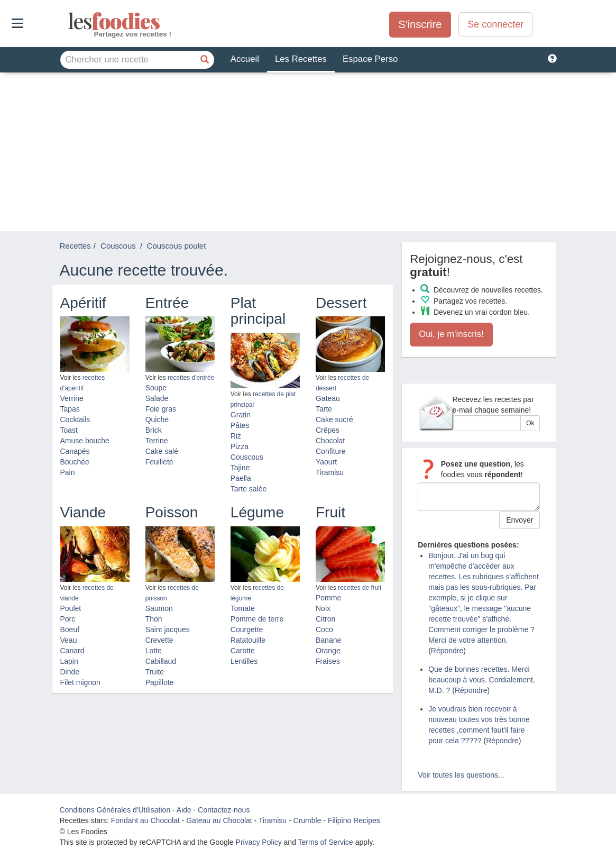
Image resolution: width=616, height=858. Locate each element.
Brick (154, 430)
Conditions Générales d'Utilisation (115, 810)
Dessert (341, 303)
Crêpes (328, 430)
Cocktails (75, 419)
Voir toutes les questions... (461, 775)
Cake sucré (334, 419)
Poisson (172, 512)
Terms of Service (326, 842)
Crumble (307, 820)
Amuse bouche (85, 441)
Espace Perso (370, 59)
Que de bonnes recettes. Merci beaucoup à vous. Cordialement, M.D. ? (482, 680)
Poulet (71, 608)
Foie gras (161, 409)
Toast (69, 430)
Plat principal (258, 311)
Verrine (72, 398)
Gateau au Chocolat (219, 820)
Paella (241, 478)
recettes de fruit (360, 588)
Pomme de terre (257, 619)
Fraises (328, 661)
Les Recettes (301, 59)
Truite (155, 672)
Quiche (157, 419)
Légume (257, 512)
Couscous (247, 457)
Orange (328, 651)
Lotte (154, 651)
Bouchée (75, 462)
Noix (323, 608)
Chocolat (330, 441)
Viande (83, 512)
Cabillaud (161, 661)
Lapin (69, 661)
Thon (154, 619)
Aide (184, 810)
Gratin (241, 415)
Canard (72, 651)
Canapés (75, 451)
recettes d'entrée (191, 378)
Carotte (243, 651)
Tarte (324, 409)
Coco (324, 629)
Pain (68, 472)
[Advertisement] (308, 152)
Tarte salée (249, 489)
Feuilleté (159, 462)
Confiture (331, 451)
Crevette (159, 640)
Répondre (447, 651)
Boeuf (70, 629)
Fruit (330, 512)
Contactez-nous (224, 810)
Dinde (70, 672)
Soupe (156, 388)
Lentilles (244, 661)
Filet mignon (80, 682)
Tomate (243, 608)
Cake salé (162, 451)
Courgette (247, 629)
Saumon (159, 608)
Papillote (160, 682)
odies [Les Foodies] (69, 21)
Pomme (328, 598)
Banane (328, 640)
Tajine (240, 468)
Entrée (167, 303)
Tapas (70, 409)
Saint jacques (168, 629)
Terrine (157, 441)
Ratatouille (248, 640)
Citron (325, 619)
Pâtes (240, 425)
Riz (236, 436)
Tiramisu (330, 472)
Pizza (240, 446)
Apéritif (83, 303)
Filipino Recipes (354, 820)
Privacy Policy (259, 842)
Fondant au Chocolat (145, 820)
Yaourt (326, 462)
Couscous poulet (177, 246)
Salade (157, 398)
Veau (69, 640)
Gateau (328, 398)
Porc (68, 619)
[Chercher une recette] (205, 60)
